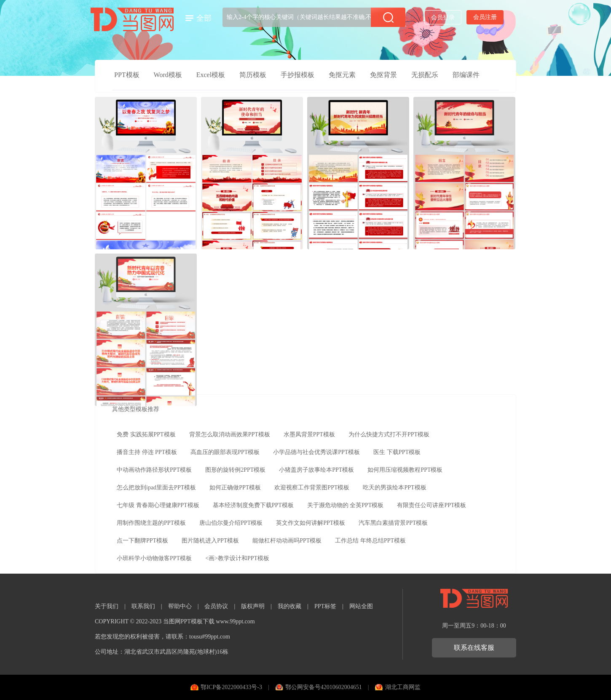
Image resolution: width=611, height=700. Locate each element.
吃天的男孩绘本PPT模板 (394, 488)
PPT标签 (325, 606)
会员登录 (443, 17)
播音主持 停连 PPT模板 (147, 452)
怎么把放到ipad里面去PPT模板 (156, 488)
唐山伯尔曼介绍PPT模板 (231, 523)
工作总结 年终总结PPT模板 (370, 541)
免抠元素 (342, 75)
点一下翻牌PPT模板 (142, 541)
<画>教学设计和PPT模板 (237, 558)
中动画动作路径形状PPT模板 (154, 470)
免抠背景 (383, 75)
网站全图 (361, 606)
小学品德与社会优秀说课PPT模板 (316, 452)
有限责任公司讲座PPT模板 (431, 505)
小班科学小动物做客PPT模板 (154, 558)
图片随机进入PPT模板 (210, 541)
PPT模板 (127, 75)
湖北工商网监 (403, 687)
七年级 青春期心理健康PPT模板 (158, 505)
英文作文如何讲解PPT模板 (311, 523)
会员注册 (485, 17)
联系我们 (143, 606)
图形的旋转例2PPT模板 (235, 470)
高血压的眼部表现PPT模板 (225, 452)
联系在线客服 (474, 648)
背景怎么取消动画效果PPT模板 (230, 434)
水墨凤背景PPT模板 (309, 434)
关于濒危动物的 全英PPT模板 (346, 505)
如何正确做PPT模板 (235, 488)
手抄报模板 (297, 75)
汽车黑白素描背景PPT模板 (393, 523)
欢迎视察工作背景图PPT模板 (312, 488)
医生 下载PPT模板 (397, 452)
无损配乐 (425, 75)
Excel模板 (211, 75)
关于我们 (107, 606)
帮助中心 (180, 606)
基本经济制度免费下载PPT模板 (253, 505)
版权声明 (253, 606)
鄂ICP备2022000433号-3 (231, 687)
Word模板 (168, 75)
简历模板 (253, 75)
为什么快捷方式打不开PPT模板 (389, 434)
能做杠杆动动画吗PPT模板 (287, 541)
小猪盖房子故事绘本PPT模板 (316, 470)
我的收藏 (289, 606)
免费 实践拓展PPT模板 (146, 434)
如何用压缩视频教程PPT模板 (405, 470)
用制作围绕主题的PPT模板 (151, 523)
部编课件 (466, 75)
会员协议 (216, 606)
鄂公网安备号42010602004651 (324, 687)
